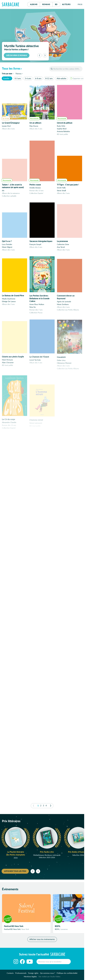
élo (3, 191)
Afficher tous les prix (15, 871)
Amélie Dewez (35, 188)
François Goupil (35, 246)
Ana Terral (61, 249)
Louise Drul (6, 126)
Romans (46, 4)
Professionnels (21, 975)
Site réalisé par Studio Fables (49, 978)
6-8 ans (38, 78)
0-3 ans (18, 78)
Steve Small (61, 191)
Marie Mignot (7, 248)
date (8, 73)
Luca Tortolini (7, 245)
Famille (6, 78)
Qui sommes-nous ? (48, 975)
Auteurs (66, 4)
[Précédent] (40, 55)
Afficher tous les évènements (42, 941)
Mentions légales (30, 978)
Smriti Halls (61, 189)
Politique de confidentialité (67, 975)
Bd (58, 4)
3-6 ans (28, 78)
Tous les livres (11, 68)
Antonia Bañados (63, 131)
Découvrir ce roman (17, 55)
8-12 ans (49, 78)
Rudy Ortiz (61, 126)
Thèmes (18, 74)
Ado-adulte (62, 78)
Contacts (10, 975)
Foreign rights (33, 975)
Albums (34, 4)
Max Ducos (34, 126)
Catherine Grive (63, 247)
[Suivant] (45, 55)
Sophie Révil (62, 129)
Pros (80, 4)
